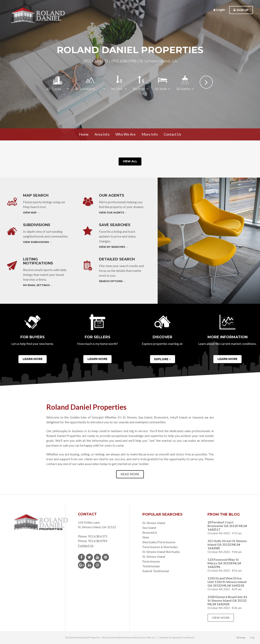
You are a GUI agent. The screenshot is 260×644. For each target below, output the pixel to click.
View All (130, 161)
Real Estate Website (113, 637)
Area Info (102, 134)
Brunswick (150, 532)
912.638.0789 (98, 541)
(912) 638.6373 (96, 61)
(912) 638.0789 (124, 61)
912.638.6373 (98, 536)
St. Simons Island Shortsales (161, 552)
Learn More (33, 359)
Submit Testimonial (156, 571)
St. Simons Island (154, 523)
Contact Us (172, 134)
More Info (150, 134)
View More (221, 618)
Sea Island (149, 528)
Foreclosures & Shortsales (160, 547)
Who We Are (125, 134)
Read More (130, 474)
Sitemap (241, 637)
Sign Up (241, 10)
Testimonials (151, 566)
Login (219, 10)
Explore (163, 359)
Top (252, 637)
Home (84, 134)
